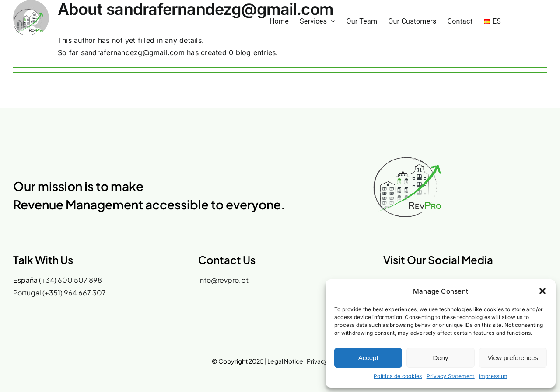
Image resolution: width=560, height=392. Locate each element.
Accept (368, 358)
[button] (542, 291)
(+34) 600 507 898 (70, 280)
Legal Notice (285, 361)
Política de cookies (398, 376)
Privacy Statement (451, 376)
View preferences (513, 358)
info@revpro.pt (223, 280)
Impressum (493, 376)
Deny (440, 358)
